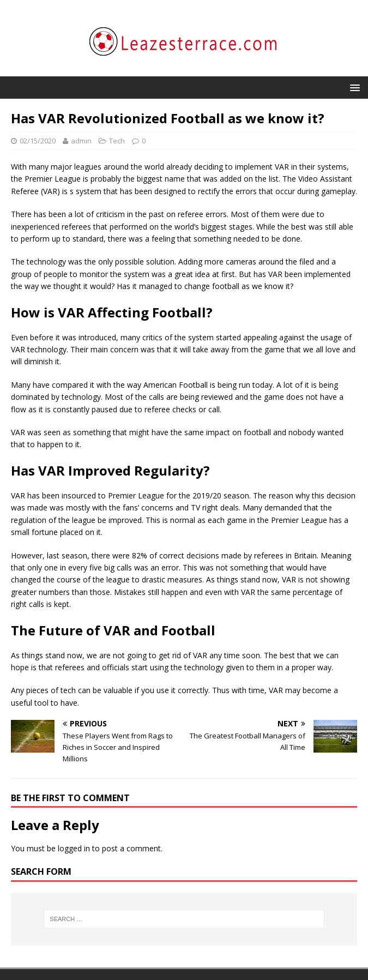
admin (81, 141)
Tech (117, 141)
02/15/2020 (38, 141)
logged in (74, 848)
